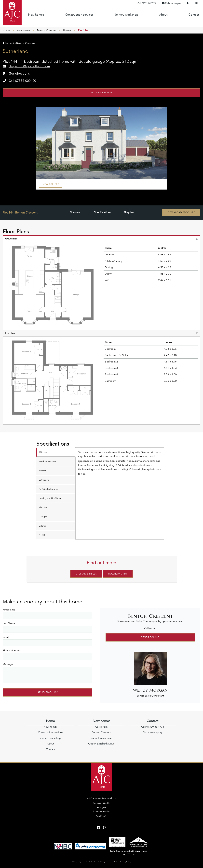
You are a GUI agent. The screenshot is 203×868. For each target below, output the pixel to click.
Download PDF (118, 574)
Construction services (79, 14)
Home (6, 30)
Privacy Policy (126, 861)
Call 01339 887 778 (147, 3)
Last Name (9, 622)
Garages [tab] (43, 517)
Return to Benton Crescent (19, 43)
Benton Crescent (47, 30)
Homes (67, 30)
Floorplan (75, 213)
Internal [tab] (42, 471)
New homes (36, 14)
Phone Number (12, 650)
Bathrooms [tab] (44, 480)
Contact (194, 14)
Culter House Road (102, 737)
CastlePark (101, 726)
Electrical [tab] (43, 507)
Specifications (102, 213)
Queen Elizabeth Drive (101, 743)
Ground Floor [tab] (102, 239)
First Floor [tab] (102, 333)
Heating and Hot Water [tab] (50, 498)
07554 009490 (150, 637)
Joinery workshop (126, 14)
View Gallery (51, 184)
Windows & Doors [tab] (48, 462)
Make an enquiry (102, 92)
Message (8, 663)
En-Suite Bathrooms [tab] (48, 489)
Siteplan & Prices (86, 574)
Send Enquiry (47, 692)
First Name (9, 609)
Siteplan (129, 213)
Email (6, 636)
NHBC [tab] (42, 535)
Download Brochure (181, 212)
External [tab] (43, 526)
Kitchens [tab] (43, 452)
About (163, 14)
